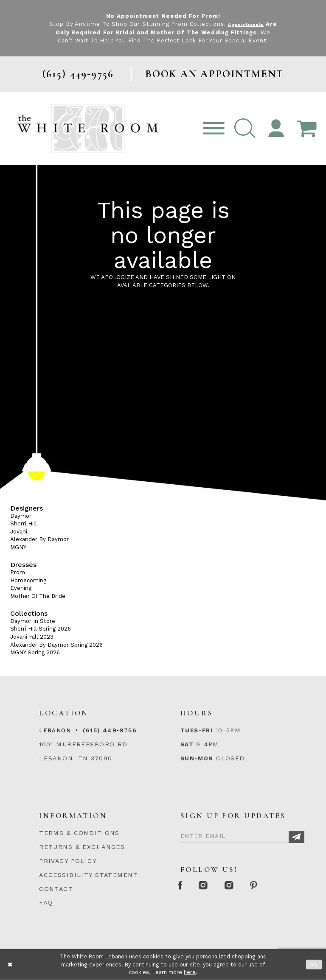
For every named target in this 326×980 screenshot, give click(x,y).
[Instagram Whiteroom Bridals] (245, 886)
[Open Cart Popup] (306, 129)
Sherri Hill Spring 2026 (41, 629)
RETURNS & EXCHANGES (82, 847)
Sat (187, 744)
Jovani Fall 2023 (32, 637)
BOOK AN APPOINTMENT (215, 74)
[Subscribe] (296, 837)
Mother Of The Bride (38, 596)
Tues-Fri (197, 730)
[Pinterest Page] (277, 886)
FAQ (46, 902)
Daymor (21, 516)
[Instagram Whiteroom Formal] (213, 886)
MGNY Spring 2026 (35, 652)
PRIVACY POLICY (68, 861)
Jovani (19, 532)
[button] (245, 129)
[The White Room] (88, 128)
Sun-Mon (197, 758)
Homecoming (28, 580)
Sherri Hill (24, 524)
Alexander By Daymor (39, 539)
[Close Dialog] (10, 965)
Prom (18, 572)
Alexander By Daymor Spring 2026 (56, 645)
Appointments (252, 24)
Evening (21, 588)
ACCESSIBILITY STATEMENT (89, 875)
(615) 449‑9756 (110, 730)
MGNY (18, 547)
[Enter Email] (242, 835)
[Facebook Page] (183, 886)
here (190, 972)
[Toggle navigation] (214, 129)
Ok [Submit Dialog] (314, 965)
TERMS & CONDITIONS (79, 833)
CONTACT (56, 889)
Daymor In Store (33, 621)
